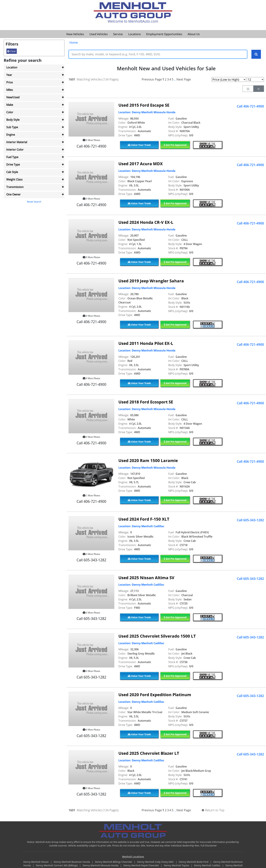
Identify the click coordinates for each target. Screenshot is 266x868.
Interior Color (15, 150)
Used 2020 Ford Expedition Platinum (155, 695)
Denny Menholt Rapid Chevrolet (141, 866)
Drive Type (13, 165)
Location (12, 67)
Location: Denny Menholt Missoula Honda (147, 112)
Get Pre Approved (175, 145)
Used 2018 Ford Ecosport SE (146, 402)
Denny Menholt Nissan (36, 862)
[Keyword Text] (158, 54)
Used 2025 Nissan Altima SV (146, 578)
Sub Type (12, 127)
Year (9, 75)
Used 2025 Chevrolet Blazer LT (149, 753)
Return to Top (213, 810)
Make (10, 105)
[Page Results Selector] (255, 79)
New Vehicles (75, 34)
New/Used (13, 97)
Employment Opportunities (164, 34)
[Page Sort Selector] (229, 79)
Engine (11, 135)
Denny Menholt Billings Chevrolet (114, 862)
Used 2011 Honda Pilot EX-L (146, 343)
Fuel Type (12, 157)
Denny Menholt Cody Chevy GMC (156, 862)
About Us (194, 34)
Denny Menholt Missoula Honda (101, 866)
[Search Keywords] (256, 54)
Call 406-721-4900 (250, 106)
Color (10, 112)
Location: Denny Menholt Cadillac (141, 526)
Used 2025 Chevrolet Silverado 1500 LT (157, 636)
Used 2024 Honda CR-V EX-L (146, 222)
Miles (10, 90)
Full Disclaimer (209, 846)
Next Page (184, 79)
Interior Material (17, 142)
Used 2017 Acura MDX (141, 164)
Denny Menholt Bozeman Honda (72, 862)
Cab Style (12, 172)
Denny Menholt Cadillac (208, 866)
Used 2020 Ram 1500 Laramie (148, 461)
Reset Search (34, 202)
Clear (12, 51)
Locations (135, 34)
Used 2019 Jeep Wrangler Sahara (151, 281)
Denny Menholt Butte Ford (194, 862)
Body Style (13, 120)
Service (118, 34)
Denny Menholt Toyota (177, 866)
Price (9, 82)
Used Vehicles (99, 34)
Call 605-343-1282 (250, 520)
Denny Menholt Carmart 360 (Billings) (57, 866)
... (175, 80)
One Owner (13, 194)
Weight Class (14, 179)
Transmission (15, 187)
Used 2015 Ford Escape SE (144, 105)
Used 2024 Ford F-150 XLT (144, 519)
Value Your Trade (139, 145)
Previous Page (152, 79)
